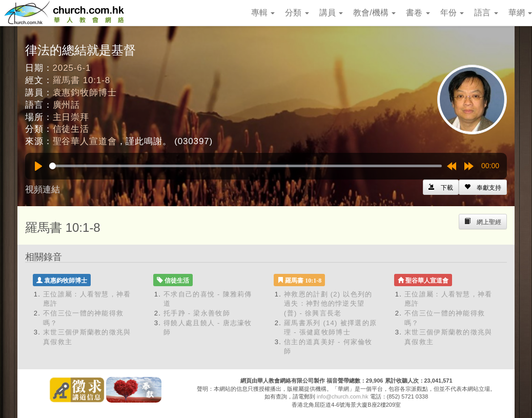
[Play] (38, 166)
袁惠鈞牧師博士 (85, 93)
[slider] (245, 166)
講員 (331, 13)
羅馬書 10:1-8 (81, 80)
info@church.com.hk (342, 396)
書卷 (418, 13)
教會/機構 (374, 13)
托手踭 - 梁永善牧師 (197, 313)
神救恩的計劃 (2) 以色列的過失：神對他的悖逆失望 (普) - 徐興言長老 (328, 304)
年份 (452, 13)
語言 (486, 13)
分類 (297, 13)
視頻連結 (43, 190)
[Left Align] (483, 187)
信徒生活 (71, 129)
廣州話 (67, 105)
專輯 (263, 13)
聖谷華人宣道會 (85, 141)
